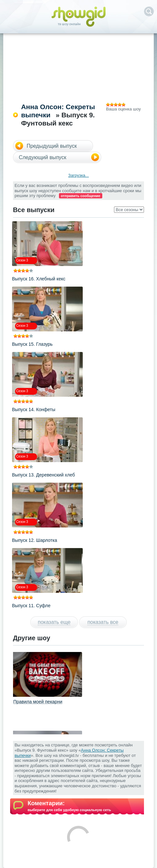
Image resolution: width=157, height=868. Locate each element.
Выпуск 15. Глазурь (32, 344)
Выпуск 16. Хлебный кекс (39, 279)
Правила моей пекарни (38, 702)
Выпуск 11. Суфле (31, 606)
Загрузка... (78, 175)
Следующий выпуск (43, 157)
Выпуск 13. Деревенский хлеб (43, 475)
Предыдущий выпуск (52, 146)
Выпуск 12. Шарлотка (35, 540)
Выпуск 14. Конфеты (34, 409)
